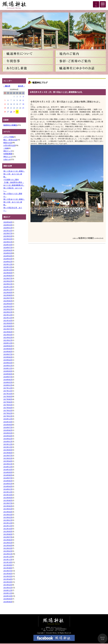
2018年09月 (8, 371)
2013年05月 (8, 509)
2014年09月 (8, 472)
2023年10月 (8, 270)
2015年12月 (8, 444)
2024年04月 (8, 256)
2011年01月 (8, 588)
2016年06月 (8, 430)
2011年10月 (8, 562)
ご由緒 (6, 148)
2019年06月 (8, 357)
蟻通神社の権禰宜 (10, 125)
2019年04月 (8, 360)
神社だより (8, 157)
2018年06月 (8, 380)
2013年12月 (8, 492)
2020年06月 (8, 346)
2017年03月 (8, 410)
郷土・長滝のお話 (10, 140)
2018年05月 (8, 382)
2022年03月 (8, 306)
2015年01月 (8, 464)
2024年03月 (8, 259)
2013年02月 (8, 517)
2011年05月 (8, 576)
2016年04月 (8, 436)
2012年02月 (8, 551)
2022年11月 (8, 290)
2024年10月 (8, 245)
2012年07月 (8, 537)
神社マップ (8, 151)
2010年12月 (8, 590)
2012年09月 (8, 531)
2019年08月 (8, 352)
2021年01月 (8, 340)
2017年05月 (8, 405)
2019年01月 (8, 366)
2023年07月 (8, 278)
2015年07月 (8, 456)
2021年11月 (8, 318)
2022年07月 (8, 298)
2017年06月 (8, 402)
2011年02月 (8, 585)
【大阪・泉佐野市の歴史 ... (14, 182)
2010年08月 (8, 602)
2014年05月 (8, 484)
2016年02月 (8, 439)
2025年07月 (8, 233)
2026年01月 (8, 228)
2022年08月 (8, 295)
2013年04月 (8, 512)
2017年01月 (8, 416)
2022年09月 (8, 292)
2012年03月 (8, 548)
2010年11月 (8, 593)
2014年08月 (8, 475)
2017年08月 (8, 399)
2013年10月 (8, 495)
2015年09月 (8, 450)
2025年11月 (8, 231)
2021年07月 (8, 329)
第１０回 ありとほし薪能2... (14, 199)
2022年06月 (8, 301)
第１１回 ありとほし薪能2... (14, 171)
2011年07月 (8, 571)
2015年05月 (8, 458)
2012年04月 (8, 545)
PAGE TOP (103, 638)
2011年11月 (8, 560)
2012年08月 (8, 534)
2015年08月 (8, 453)
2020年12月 (8, 343)
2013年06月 (8, 506)
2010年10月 (8, 596)
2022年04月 (8, 304)
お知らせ (7, 159)
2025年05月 (8, 236)
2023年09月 (8, 273)
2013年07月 (8, 503)
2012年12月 (8, 523)
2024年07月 (8, 248)
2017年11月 (8, 391)
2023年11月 (8, 267)
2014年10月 (8, 470)
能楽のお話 (8, 143)
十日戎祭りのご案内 (11, 180)
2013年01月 (8, 520)
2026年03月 (8, 225)
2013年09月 (8, 498)
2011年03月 (8, 582)
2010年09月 (8, 599)
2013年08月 (8, 500)
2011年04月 (8, 579)
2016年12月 (8, 419)
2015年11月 (8, 447)
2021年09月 (8, 323)
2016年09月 (8, 425)
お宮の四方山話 (9, 145)
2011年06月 (8, 574)
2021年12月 (8, 315)
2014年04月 (8, 486)
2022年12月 (8, 287)
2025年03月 (8, 239)
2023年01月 (8, 284)
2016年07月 (8, 427)
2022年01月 (8, 312)
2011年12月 (8, 557)
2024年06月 (8, 250)
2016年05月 (8, 433)
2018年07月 (8, 377)
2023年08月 (8, 276)
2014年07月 (8, 478)
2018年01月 (8, 385)
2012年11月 (8, 526)
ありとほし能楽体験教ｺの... (14, 185)
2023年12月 (8, 264)
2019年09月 (8, 349)
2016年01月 (8, 441)
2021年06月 (8, 332)
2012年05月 (8, 543)
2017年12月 (8, 388)
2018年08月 (8, 374)
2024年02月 (8, 262)
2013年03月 (8, 515)
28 (11, 112)
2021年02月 (8, 338)
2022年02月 (8, 309)
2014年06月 (8, 481)
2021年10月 (8, 321)
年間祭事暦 (8, 154)
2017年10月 (8, 394)
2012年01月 (8, 554)
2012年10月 (8, 529)
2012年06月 (8, 540)
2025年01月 (8, 242)
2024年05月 (8, 253)
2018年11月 (8, 368)
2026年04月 (8, 222)
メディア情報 (9, 137)
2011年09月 (8, 565)
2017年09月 (8, 396)
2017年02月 (8, 413)
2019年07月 (8, 354)
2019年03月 (8, 363)
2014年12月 (8, 467)
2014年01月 (8, 489)
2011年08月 (8, 568)
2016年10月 (8, 422)
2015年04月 (8, 461)
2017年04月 (8, 408)
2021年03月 (8, 335)
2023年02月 (8, 281)
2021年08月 (8, 326)
